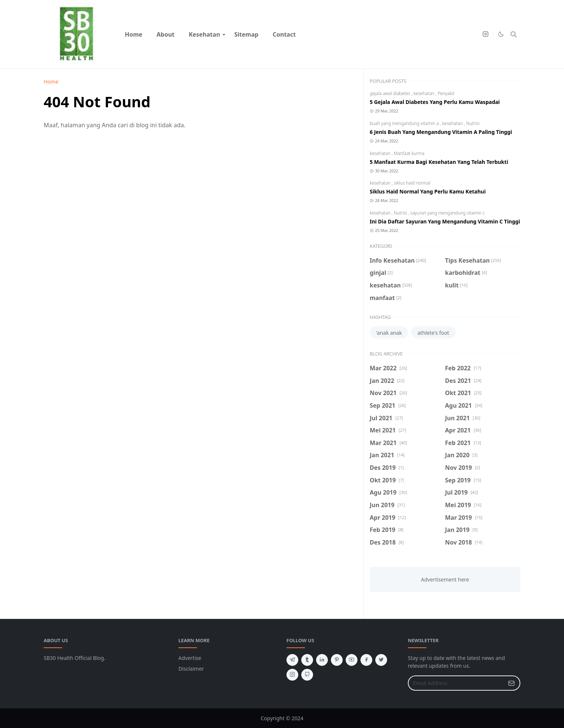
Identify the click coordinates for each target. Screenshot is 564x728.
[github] (307, 675)
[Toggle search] (514, 34)
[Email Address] (456, 683)
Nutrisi (473, 123)
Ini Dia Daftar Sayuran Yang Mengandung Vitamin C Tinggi (445, 221)
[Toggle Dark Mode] (501, 34)
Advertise (190, 658)
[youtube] (352, 660)
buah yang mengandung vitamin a (405, 123)
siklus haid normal (412, 183)
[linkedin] (322, 660)
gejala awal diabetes (391, 93)
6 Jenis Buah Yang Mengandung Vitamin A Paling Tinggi (441, 132)
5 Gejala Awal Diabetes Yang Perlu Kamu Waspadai (435, 102)
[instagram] (486, 34)
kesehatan (424, 93)
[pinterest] (337, 660)
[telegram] (292, 660)
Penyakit (446, 93)
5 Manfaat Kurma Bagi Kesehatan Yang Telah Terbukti (439, 162)
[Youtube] (474, 34)
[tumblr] (307, 660)
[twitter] (381, 660)
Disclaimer (191, 669)
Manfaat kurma (409, 153)
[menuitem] (134, 34)
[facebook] (366, 660)
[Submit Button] (511, 683)
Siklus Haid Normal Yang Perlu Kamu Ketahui (428, 191)
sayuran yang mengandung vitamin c (448, 213)
